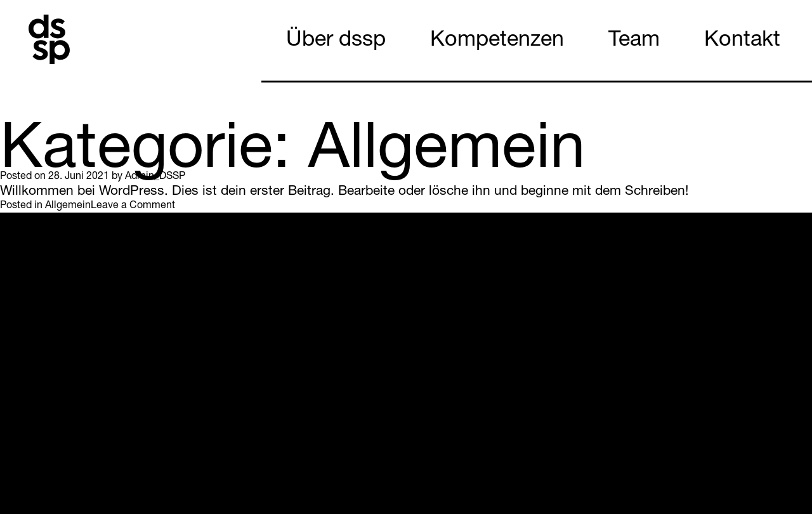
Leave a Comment (133, 206)
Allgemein (68, 206)
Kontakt (742, 41)
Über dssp (336, 41)
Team (634, 41)
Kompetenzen (497, 41)
